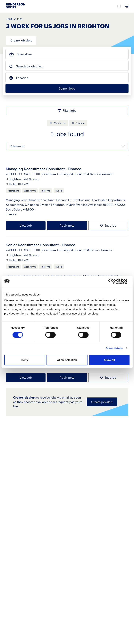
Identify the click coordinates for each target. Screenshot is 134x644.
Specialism (24, 54)
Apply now (67, 225)
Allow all (109, 360)
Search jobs (67, 88)
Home (9, 19)
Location (22, 78)
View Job (26, 225)
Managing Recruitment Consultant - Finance (44, 169)
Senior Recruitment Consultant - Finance (40, 245)
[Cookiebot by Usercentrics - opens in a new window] (114, 281)
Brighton (80, 123)
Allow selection (67, 360)
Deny (25, 360)
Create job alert (21, 40)
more (13, 214)
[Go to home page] (16, 8)
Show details (114, 348)
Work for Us (60, 123)
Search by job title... (30, 66)
